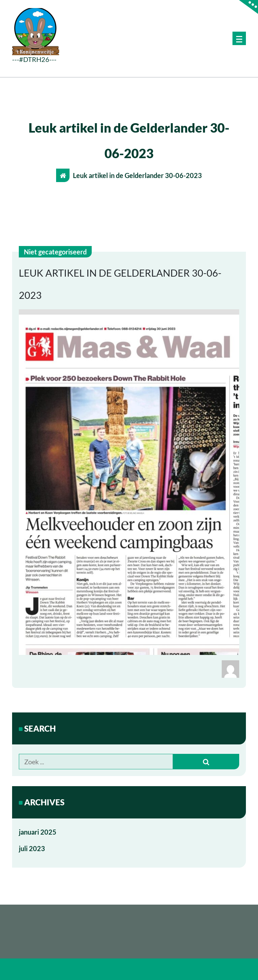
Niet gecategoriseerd (55, 252)
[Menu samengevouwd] (239, 38)
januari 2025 (38, 832)
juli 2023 (32, 848)
